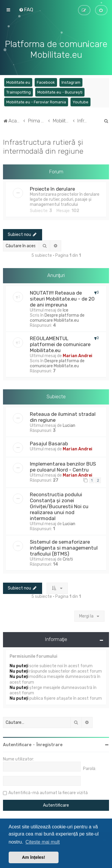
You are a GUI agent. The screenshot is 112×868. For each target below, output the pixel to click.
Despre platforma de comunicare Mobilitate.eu (57, 317)
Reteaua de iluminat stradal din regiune (63, 416)
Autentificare (17, 744)
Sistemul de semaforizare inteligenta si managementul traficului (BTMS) (64, 547)
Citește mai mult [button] (43, 842)
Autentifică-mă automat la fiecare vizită (48, 792)
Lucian (69, 425)
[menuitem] (26, 10)
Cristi (68, 559)
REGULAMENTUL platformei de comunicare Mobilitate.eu (60, 344)
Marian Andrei (78, 355)
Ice (66, 310)
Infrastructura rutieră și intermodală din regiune (43, 146)
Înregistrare (49, 744)
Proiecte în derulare (52, 189)
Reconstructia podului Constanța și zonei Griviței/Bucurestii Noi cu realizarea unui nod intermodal (59, 506)
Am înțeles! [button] (34, 857)
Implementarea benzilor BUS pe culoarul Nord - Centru (63, 466)
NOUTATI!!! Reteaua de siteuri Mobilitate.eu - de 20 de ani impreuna (62, 298)
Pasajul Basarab (49, 443)
